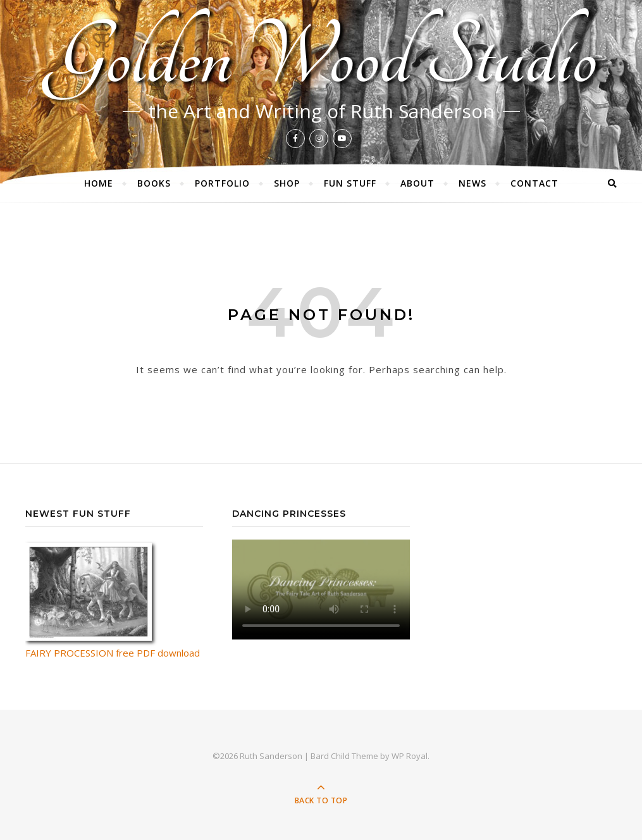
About (417, 183)
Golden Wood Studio (321, 58)
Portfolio (222, 183)
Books (154, 183)
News (472, 183)
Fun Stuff (350, 183)
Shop (287, 183)
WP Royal (410, 756)
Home (99, 183)
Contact (534, 183)
